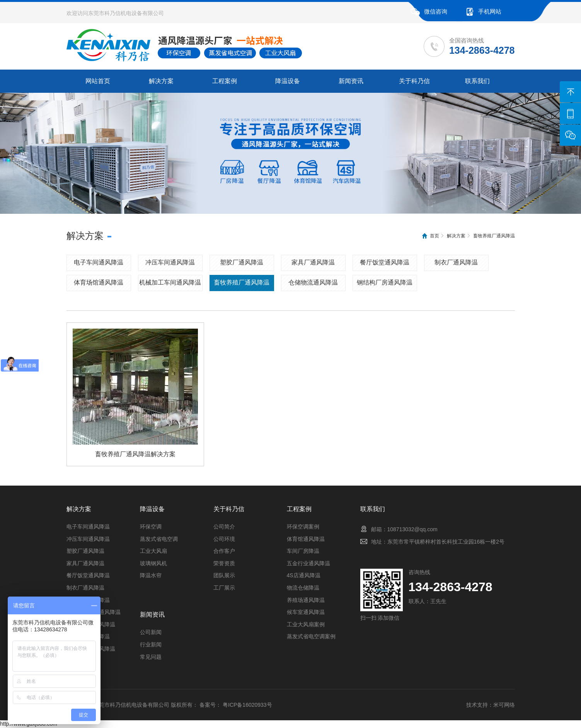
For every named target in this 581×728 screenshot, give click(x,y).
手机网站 (490, 11)
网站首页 (98, 81)
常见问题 (151, 657)
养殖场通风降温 (306, 600)
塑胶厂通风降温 (242, 262)
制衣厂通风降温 (456, 262)
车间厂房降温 (303, 551)
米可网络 (504, 705)
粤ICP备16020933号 (247, 705)
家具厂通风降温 (313, 262)
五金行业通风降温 (308, 563)
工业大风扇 (153, 551)
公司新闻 (151, 632)
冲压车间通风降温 (170, 262)
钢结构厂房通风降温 (385, 282)
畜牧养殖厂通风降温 (494, 236)
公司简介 (224, 527)
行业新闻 (151, 644)
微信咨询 (436, 11)
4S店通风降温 (304, 575)
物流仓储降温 (303, 588)
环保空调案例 (303, 527)
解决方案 (161, 81)
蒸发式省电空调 (159, 539)
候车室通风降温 (306, 612)
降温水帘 (151, 575)
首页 (434, 236)
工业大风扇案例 (306, 624)
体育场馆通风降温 (99, 282)
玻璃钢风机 (153, 563)
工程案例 (225, 81)
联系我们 (477, 81)
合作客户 (224, 551)
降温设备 (288, 81)
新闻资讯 (351, 81)
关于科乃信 (414, 81)
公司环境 (224, 539)
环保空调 (151, 527)
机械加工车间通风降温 (170, 282)
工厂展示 (224, 588)
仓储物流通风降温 (313, 282)
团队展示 (224, 575)
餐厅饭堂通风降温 (385, 262)
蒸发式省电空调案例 (311, 636)
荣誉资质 (224, 563)
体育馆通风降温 (306, 539)
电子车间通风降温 (99, 262)
